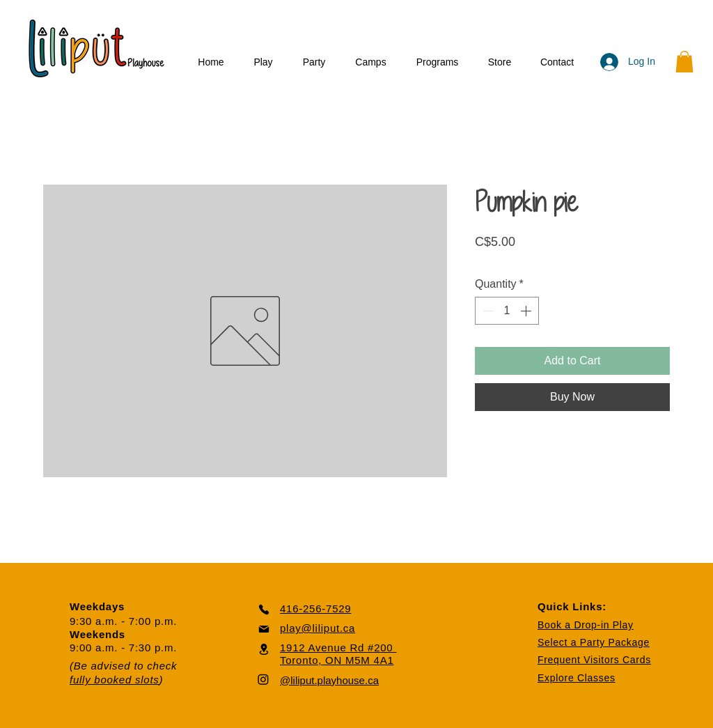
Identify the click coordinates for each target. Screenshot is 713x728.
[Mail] (264, 629)
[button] (263, 62)
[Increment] (527, 311)
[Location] (264, 649)
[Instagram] (263, 679)
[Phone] (264, 610)
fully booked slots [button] (115, 680)
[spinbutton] (507, 311)
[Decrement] (487, 311)
